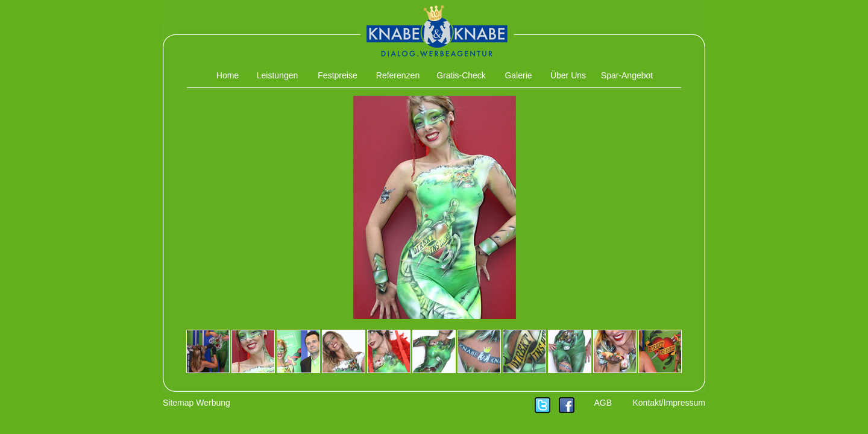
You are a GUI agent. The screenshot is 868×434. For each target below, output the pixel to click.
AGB (603, 403)
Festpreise (337, 75)
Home (228, 75)
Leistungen (278, 75)
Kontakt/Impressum (669, 403)
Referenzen (398, 75)
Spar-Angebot (627, 75)
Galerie (518, 75)
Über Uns (568, 75)
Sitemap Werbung (197, 403)
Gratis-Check (461, 75)
